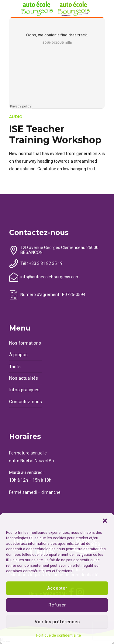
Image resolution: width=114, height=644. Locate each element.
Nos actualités (24, 378)
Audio (16, 117)
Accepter (57, 588)
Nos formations (25, 343)
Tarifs (15, 367)
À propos (18, 355)
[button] (105, 521)
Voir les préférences (57, 622)
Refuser (57, 605)
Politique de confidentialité (59, 635)
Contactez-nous (26, 402)
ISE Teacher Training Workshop (55, 134)
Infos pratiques (24, 390)
